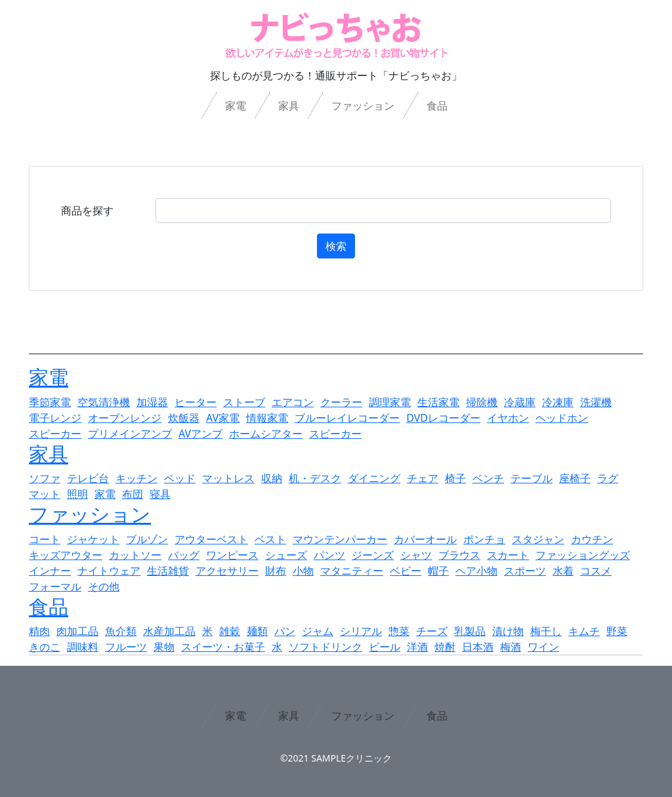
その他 (104, 586)
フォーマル (55, 586)
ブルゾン (147, 539)
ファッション (363, 106)
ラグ (608, 478)
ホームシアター (266, 434)
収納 (272, 478)
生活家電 (438, 402)
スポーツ (525, 571)
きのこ (45, 647)
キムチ (584, 631)
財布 (276, 571)
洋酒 (417, 647)
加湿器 (152, 402)
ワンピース (232, 555)
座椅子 (575, 478)
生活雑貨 (168, 571)
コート (45, 539)
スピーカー (55, 434)
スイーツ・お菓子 (223, 647)
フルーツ (126, 647)
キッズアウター (66, 555)
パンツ (329, 555)
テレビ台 (88, 478)
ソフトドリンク (325, 647)
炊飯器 (184, 418)
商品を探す (87, 211)
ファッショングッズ (583, 555)
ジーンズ (373, 555)
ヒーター (196, 402)
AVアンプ (200, 434)
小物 (303, 571)
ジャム (318, 631)
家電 (236, 106)
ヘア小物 (476, 571)
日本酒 (478, 647)
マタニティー (352, 571)
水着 (563, 571)
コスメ (596, 571)
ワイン (543, 647)
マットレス (228, 478)
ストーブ (244, 402)
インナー (50, 571)
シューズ (286, 555)
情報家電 (267, 418)
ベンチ (488, 478)
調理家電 (390, 402)
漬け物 (508, 631)
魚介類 (121, 631)
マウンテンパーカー (340, 539)
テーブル (532, 478)
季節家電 (50, 402)
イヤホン (508, 418)
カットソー (135, 555)
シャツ (416, 555)
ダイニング (374, 478)
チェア (423, 478)
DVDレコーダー (443, 418)
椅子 (455, 478)
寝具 (160, 494)
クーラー (341, 402)
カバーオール (425, 539)
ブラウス (459, 555)
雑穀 (230, 631)
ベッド (180, 478)
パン (285, 631)
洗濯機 (596, 402)
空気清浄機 (104, 402)
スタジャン (538, 539)
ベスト (270, 539)
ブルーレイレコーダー (347, 418)
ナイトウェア (109, 571)
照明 (77, 494)
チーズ (432, 631)
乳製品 (470, 631)
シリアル (361, 631)
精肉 (39, 631)
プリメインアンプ (130, 434)
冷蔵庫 (520, 402)
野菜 (617, 631)
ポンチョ (484, 539)
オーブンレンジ (125, 418)
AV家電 (223, 418)
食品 (437, 106)
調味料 (83, 647)
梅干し (546, 631)
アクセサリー (227, 571)
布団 (133, 494)
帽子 (438, 571)
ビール (385, 647)
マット (45, 494)
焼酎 (445, 647)
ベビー (406, 571)
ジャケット (93, 539)
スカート (508, 555)
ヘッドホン (562, 418)
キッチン (136, 478)
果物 (164, 647)
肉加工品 (77, 631)
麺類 (257, 631)
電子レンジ (55, 418)
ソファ (45, 478)
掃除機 (482, 402)
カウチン (592, 539)
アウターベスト (211, 539)
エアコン (293, 402)
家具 (289, 106)
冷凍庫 (558, 402)
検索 (336, 246)
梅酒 (511, 647)
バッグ (184, 555)
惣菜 (399, 631)
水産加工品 (169, 631)
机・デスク (315, 478)
